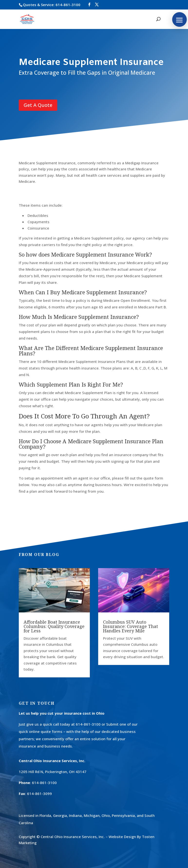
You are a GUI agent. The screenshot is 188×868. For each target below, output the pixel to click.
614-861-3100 (68, 5)
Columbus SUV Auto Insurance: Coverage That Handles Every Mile (131, 626)
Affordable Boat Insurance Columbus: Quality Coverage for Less (54, 626)
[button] (179, 19)
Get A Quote (38, 105)
